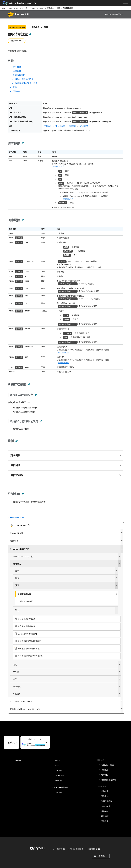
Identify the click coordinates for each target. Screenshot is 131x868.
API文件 (59, 770)
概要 (57, 765)
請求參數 (17, 67)
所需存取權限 (19, 75)
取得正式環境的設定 (24, 79)
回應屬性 (17, 71)
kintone (10, 8)
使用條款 (105, 770)
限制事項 (17, 91)
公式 (11, 743)
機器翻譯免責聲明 (108, 780)
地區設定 (68, 199)
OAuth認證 (84, 126)
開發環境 (59, 780)
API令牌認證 (60, 126)
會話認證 (73, 126)
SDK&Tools (60, 775)
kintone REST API (37, 8)
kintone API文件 (22, 8)
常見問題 (105, 775)
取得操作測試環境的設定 (26, 83)
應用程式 (50, 8)
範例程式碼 (17, 475)
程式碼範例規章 (108, 765)
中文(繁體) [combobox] (101, 856)
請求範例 (15, 455)
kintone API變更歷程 (113, 14)
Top (3, 8)
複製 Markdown (16, 41)
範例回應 (15, 465)
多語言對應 (59, 167)
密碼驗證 (48, 126)
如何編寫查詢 (63, 353)
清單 (58, 8)
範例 (15, 87)
